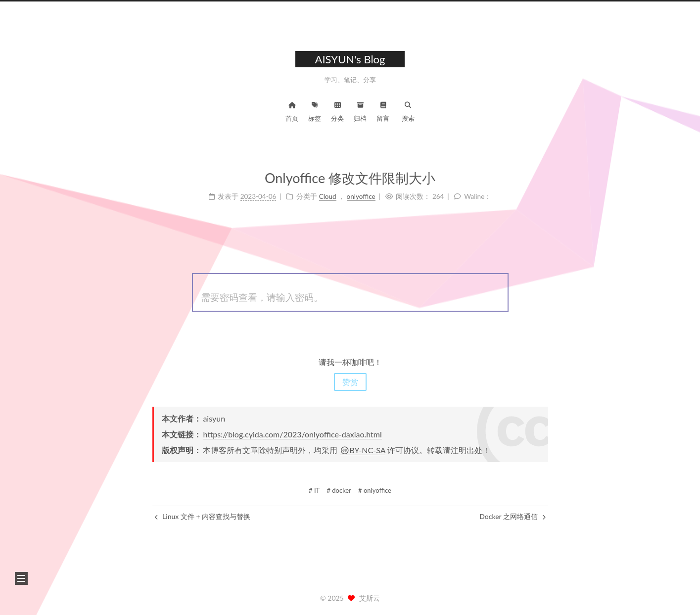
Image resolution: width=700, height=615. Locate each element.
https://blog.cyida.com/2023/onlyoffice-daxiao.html (293, 434)
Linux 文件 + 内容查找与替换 (203, 516)
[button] (21, 578)
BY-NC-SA (363, 450)
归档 (360, 111)
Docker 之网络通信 (512, 516)
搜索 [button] (408, 111)
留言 (383, 111)
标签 (315, 111)
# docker (339, 490)
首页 (292, 111)
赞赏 (350, 382)
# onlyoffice (375, 490)
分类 (337, 111)
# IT (314, 490)
